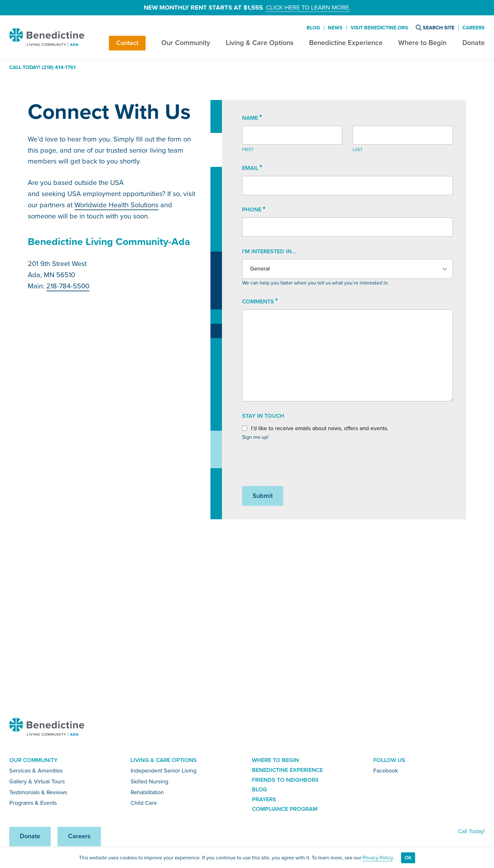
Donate (474, 43)
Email (252, 168)
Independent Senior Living (163, 771)
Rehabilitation (147, 792)
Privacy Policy (378, 858)
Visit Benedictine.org (379, 28)
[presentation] (291, 464)
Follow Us (389, 760)
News (335, 28)
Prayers (264, 799)
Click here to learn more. (308, 8)
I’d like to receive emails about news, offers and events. (320, 428)
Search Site (435, 28)
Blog (313, 28)
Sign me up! (255, 437)
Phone (254, 210)
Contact (127, 43)
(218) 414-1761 (59, 67)
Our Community (186, 43)
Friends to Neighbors (285, 780)
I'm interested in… (269, 251)
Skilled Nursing (149, 781)
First (248, 150)
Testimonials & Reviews (38, 792)
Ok (408, 858)
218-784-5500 (68, 286)
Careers (474, 28)
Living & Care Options (260, 43)
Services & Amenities (36, 771)
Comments (260, 302)
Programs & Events (33, 803)
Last (358, 150)
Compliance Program (285, 809)
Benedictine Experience (346, 43)
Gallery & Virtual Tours (37, 781)
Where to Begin (422, 43)
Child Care (144, 803)
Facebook (386, 771)
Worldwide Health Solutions (116, 205)
